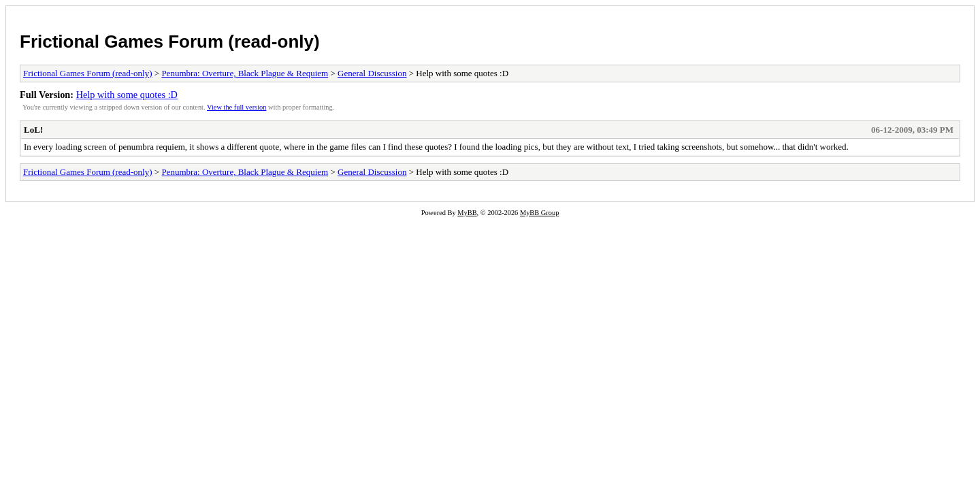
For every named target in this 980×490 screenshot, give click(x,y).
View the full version (236, 107)
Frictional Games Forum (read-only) (170, 42)
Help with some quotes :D (127, 95)
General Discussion (372, 73)
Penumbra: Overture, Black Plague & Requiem (245, 73)
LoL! (33, 130)
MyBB (467, 213)
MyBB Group (539, 213)
